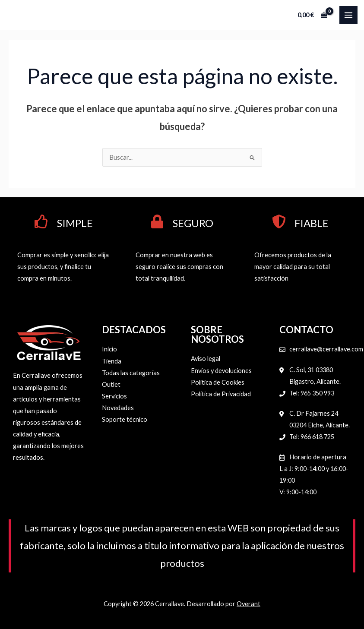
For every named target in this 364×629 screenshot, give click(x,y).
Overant (248, 604)
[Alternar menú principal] (348, 15)
